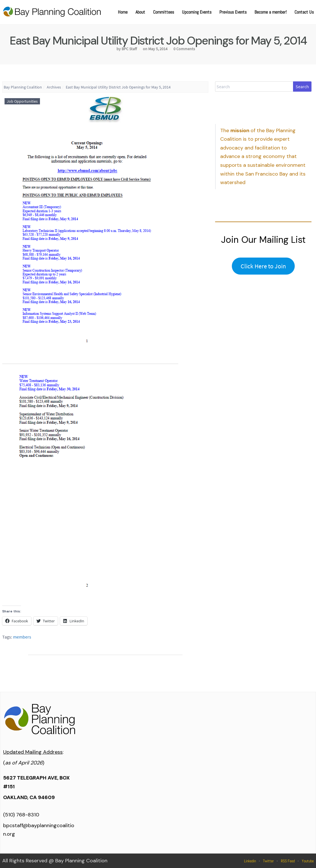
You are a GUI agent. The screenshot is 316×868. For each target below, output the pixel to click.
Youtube (308, 861)
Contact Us (304, 12)
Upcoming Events (197, 12)
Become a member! (271, 12)
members (22, 637)
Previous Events (233, 12)
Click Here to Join (263, 266)
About (140, 12)
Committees (164, 12)
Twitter (268, 861)
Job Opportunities (22, 101)
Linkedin (250, 861)
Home (123, 12)
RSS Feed (288, 861)
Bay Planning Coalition (23, 87)
